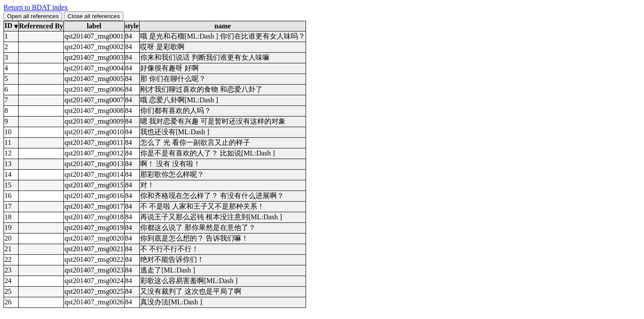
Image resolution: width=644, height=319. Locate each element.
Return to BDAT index (36, 7)
